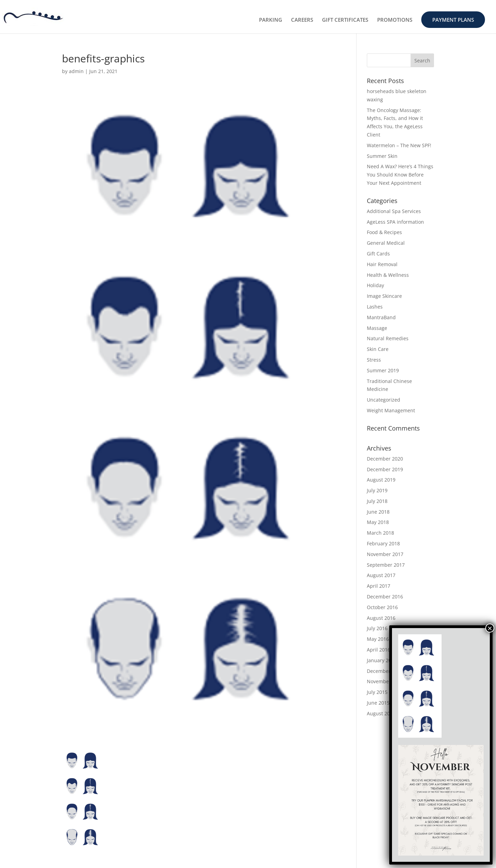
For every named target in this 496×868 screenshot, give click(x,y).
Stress (374, 360)
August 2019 (381, 480)
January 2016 (382, 660)
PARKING (271, 20)
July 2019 (377, 490)
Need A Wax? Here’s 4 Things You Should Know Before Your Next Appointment (400, 175)
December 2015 (385, 671)
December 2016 (385, 597)
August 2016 (381, 618)
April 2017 (379, 586)
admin (76, 71)
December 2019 (385, 469)
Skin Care (378, 349)
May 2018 (378, 522)
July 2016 (377, 628)
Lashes (375, 307)
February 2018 (383, 543)
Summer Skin (382, 156)
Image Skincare (384, 296)
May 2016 (378, 639)
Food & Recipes (384, 232)
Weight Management (391, 410)
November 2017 (385, 554)
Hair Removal (382, 264)
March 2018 (380, 533)
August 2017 (381, 575)
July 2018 (377, 501)
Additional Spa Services (394, 211)
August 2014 (381, 713)
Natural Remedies (388, 338)
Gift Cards (378, 254)
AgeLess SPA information (395, 222)
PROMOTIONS (395, 20)
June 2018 (378, 512)
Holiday (375, 285)
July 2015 (377, 692)
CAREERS (302, 20)
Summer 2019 (383, 370)
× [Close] (490, 628)
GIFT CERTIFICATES (345, 20)
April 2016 (379, 650)
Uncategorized (384, 400)
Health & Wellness (388, 275)
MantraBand (381, 317)
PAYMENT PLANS (453, 20)
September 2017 (386, 565)
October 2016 (382, 607)
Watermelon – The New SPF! (399, 145)
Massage (377, 328)
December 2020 (385, 459)
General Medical (386, 243)
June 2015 (378, 703)
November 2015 (385, 681)
